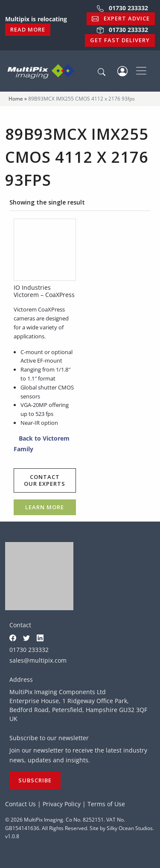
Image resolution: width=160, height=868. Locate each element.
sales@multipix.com (38, 660)
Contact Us (20, 804)
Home (16, 99)
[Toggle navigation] (141, 71)
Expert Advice (121, 18)
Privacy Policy (62, 804)
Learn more (45, 507)
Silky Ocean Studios (130, 828)
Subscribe (35, 780)
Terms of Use (106, 804)
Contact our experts (45, 480)
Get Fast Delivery (120, 40)
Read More (28, 29)
